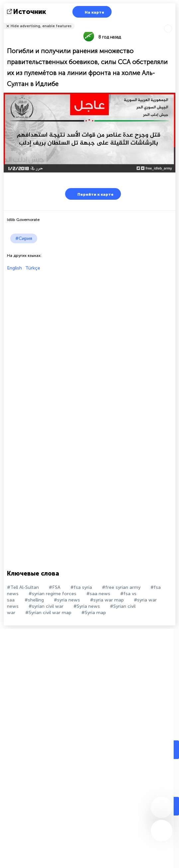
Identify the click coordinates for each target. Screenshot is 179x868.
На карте (90, 12)
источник (27, 12)
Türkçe (33, 268)
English (14, 268)
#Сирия (24, 238)
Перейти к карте (91, 194)
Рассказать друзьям (172, 22)
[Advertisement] (88, 317)
